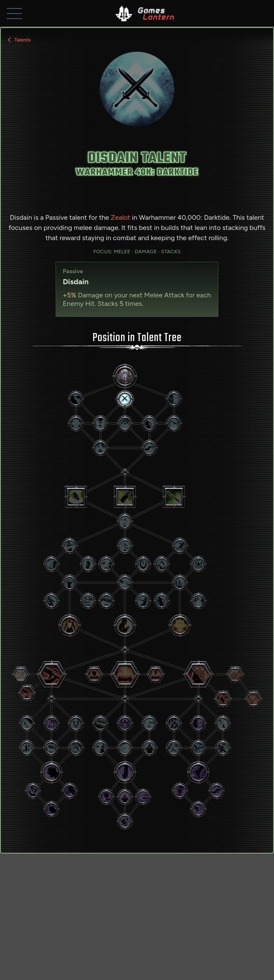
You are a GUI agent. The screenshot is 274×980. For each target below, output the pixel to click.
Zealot (120, 217)
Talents (18, 40)
